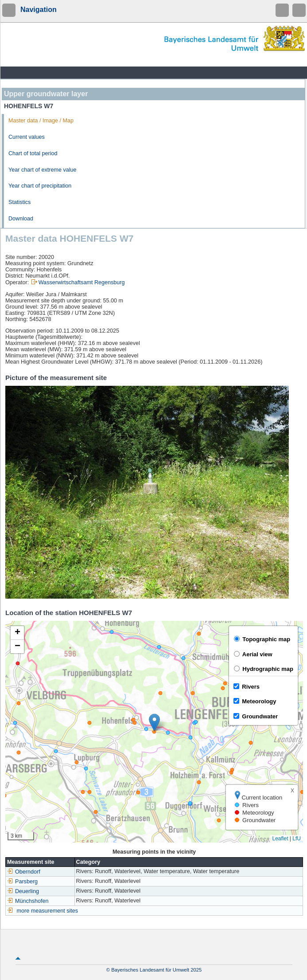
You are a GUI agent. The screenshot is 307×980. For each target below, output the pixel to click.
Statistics (19, 202)
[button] (154, 723)
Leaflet (280, 839)
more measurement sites (48, 911)
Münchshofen (28, 901)
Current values (27, 137)
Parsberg (22, 882)
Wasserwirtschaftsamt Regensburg (82, 282)
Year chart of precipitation (40, 186)
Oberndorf (24, 872)
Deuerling (23, 891)
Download (21, 219)
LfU (297, 839)
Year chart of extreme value (43, 170)
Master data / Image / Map (41, 121)
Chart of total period (33, 153)
